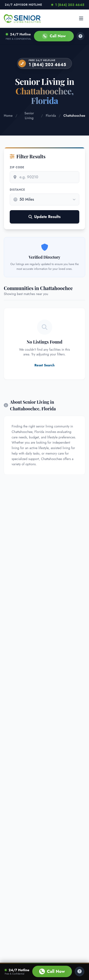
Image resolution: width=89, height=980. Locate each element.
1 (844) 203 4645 (68, 5)
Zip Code (17, 167)
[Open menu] (81, 19)
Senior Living (29, 116)
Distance (17, 190)
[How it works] (80, 36)
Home (8, 116)
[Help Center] (80, 971)
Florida (51, 116)
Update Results (44, 217)
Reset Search (44, 365)
